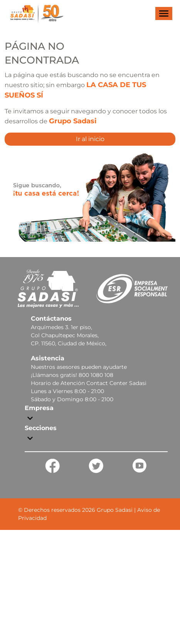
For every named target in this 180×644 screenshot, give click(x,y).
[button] (96, 414)
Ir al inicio (90, 139)
